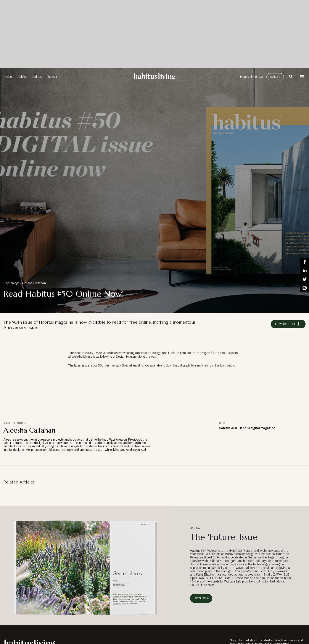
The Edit (51, 77)
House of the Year (252, 77)
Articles (22, 77)
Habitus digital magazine (257, 428)
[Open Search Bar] (291, 77)
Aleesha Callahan (34, 283)
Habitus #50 (228, 428)
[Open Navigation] (302, 77)
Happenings (11, 283)
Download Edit (288, 324)
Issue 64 (275, 77)
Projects (9, 77)
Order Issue (201, 598)
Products (36, 77)
